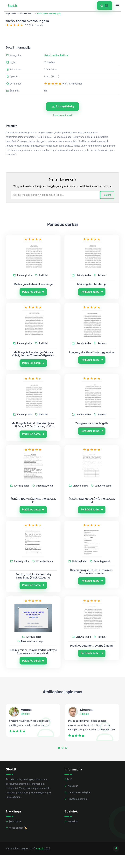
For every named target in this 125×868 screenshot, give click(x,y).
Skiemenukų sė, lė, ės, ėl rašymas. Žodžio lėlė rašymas (92, 609)
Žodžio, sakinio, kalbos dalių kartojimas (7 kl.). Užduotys (33, 613)
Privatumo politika (76, 836)
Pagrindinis (11, 14)
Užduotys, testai (43, 523)
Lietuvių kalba (26, 14)
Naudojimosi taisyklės (78, 829)
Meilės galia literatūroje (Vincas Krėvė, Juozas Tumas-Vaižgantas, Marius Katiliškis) (33, 391)
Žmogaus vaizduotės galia (92, 460)
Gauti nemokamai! (62, 153)
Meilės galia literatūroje (92, 321)
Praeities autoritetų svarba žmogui (92, 683)
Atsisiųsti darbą (63, 143)
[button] (59, 786)
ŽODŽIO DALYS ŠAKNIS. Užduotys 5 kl (33, 537)
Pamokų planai (100, 598)
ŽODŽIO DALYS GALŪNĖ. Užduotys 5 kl (92, 537)
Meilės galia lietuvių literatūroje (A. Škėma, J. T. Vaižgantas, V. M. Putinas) (33, 462)
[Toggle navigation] (117, 6)
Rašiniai (64, 92)
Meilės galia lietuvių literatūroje (33, 321)
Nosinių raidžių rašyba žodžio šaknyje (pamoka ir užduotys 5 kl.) (33, 689)
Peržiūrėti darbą (33, 329)
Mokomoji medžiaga (30, 678)
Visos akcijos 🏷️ (17, 865)
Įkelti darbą (14, 858)
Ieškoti (107, 232)
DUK (68, 817)
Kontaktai (71, 858)
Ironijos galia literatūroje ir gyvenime (92, 389)
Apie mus (71, 823)
